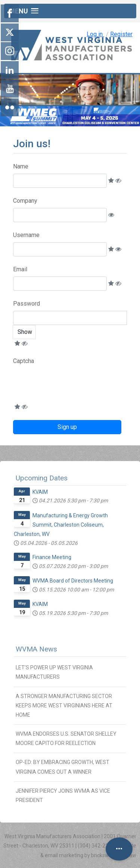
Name (21, 166)
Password (27, 304)
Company (25, 201)
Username (26, 235)
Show (25, 332)
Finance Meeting (52, 557)
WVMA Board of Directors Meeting (73, 581)
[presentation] (70, 385)
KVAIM (40, 492)
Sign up (67, 427)
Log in (95, 34)
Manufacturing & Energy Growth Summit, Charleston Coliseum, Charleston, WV (61, 525)
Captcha (24, 361)
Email (20, 269)
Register (121, 34)
